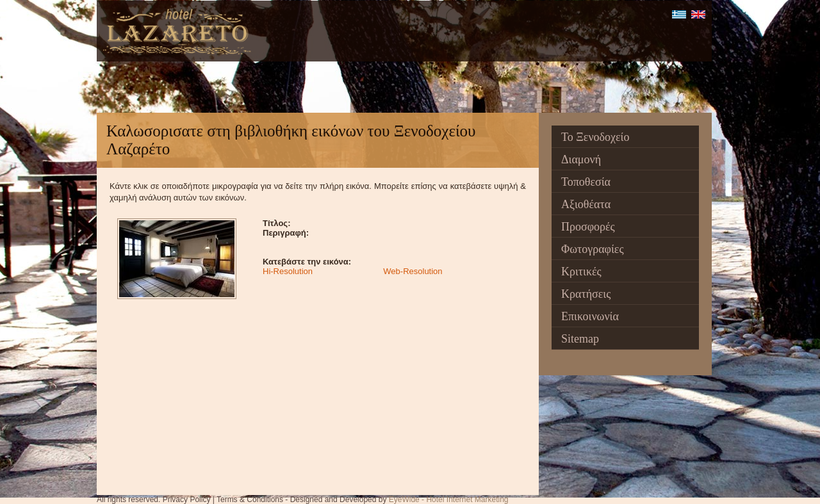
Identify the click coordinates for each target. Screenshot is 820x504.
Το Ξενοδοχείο (595, 137)
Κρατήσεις (586, 294)
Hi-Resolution (288, 271)
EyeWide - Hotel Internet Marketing (449, 500)
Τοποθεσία (586, 182)
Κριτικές (581, 272)
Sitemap (580, 339)
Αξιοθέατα (586, 204)
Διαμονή (581, 159)
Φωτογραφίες (593, 249)
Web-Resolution (413, 271)
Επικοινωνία (590, 316)
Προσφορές (588, 227)
